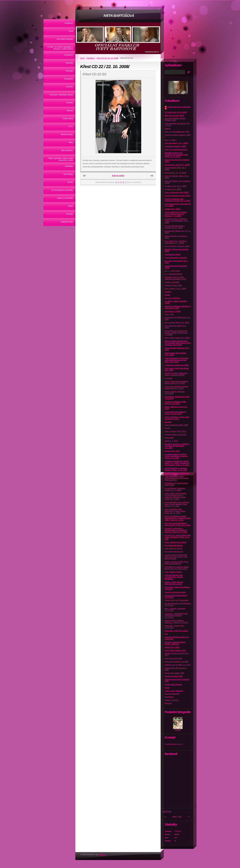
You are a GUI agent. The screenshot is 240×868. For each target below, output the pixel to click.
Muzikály (69, 63)
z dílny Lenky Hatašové (174, 691)
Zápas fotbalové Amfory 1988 (176, 425)
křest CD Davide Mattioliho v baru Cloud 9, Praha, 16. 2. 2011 (178, 524)
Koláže (167, 295)
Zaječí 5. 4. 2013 (171, 441)
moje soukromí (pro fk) (174, 548)
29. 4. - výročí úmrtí (172, 271)
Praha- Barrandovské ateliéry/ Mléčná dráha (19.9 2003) (176, 382)
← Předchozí (85, 176)
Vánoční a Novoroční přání (175, 592)
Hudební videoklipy (172, 282)
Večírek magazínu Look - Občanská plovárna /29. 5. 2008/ (178, 200)
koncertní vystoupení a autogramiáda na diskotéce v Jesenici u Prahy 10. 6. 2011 (176, 530)
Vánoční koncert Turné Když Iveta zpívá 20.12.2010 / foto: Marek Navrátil (176, 557)
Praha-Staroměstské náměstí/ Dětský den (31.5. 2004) (176, 387)
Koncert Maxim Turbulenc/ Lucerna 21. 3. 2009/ (175, 489)
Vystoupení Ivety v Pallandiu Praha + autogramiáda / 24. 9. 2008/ (176, 221)
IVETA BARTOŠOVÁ (119, 16)
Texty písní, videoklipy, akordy (61, 95)
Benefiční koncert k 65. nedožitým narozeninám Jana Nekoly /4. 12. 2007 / (176, 154)
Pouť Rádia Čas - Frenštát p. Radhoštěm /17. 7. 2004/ (176, 242)
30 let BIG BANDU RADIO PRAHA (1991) (175, 119)
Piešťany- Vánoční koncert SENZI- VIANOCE (175, 643)
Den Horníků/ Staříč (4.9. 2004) (177, 323)
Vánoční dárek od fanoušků (175, 434)
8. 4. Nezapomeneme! (173, 274)
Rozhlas (70, 103)
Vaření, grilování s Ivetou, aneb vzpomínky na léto (61, 159)
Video (71, 142)
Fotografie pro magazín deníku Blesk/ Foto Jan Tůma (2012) (177, 568)
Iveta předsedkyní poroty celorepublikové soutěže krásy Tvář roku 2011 (177, 478)
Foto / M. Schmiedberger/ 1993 (177, 132)
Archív (167, 687)
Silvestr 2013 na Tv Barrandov (177, 600)
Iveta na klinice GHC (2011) (176, 431)
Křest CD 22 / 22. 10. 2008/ (108, 58)
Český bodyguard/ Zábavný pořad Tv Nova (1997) (175, 413)
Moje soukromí (67, 150)
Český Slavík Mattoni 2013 (175, 650)
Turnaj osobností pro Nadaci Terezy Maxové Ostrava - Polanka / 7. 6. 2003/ (176, 214)
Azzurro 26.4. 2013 (172, 451)
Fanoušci (168, 703)
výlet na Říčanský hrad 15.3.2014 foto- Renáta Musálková (174, 577)
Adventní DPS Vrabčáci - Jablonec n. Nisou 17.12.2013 (176, 621)
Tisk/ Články (68, 174)
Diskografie (69, 79)
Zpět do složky (118, 176)
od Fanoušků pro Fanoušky (62, 190)
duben (175, 817)
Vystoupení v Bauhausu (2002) (177, 365)
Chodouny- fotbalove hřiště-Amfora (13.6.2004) (176, 403)
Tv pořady (169, 378)
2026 (180, 817)
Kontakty (69, 214)
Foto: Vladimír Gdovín (173, 572)
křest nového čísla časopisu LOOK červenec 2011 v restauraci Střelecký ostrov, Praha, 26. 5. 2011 (176, 496)
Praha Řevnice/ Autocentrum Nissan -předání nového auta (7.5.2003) (176, 333)
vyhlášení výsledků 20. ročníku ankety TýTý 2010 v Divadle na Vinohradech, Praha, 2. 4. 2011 (177, 463)
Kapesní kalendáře (172, 694)
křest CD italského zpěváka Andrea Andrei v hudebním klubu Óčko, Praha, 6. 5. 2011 (178, 518)
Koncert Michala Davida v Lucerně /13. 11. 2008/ (175, 227)
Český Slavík (68, 118)
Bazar (71, 206)
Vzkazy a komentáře (65, 198)
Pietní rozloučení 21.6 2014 (175, 542)
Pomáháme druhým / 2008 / (176, 146)
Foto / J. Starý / (171, 140)
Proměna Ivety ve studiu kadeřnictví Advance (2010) (175, 278)
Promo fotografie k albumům (176, 257)
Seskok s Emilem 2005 (174, 676)
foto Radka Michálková (174, 545)
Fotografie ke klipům (173, 254)
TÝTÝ (71, 126)
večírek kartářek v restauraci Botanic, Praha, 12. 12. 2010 (176, 469)
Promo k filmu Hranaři (173, 684)
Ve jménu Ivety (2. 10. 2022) (176, 112)
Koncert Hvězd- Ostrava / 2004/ (177, 246)
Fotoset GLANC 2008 (173, 285)
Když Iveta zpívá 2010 (173, 658)
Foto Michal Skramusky (174, 552)
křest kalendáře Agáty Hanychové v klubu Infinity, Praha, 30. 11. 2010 (175, 511)
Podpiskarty (169, 697)
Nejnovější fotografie (65, 39)
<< (165, 817)
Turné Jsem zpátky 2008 (174, 673)
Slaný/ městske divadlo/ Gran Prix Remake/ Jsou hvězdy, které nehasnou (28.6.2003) (178, 343)
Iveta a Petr (169, 314)
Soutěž (70, 182)
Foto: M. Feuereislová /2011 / (176, 149)
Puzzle (167, 428)
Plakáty (168, 128)
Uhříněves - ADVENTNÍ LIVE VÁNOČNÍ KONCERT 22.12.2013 (176, 615)
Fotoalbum (69, 23)
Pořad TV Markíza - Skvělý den (177, 473)
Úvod (71, 31)
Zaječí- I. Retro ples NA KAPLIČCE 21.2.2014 (174, 583)
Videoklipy (69, 166)
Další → (152, 176)
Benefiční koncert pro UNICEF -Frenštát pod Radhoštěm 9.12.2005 (177, 446)
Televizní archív (67, 134)
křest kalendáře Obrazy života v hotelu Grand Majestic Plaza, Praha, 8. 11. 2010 (177, 504)
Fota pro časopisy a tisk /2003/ (177, 192)
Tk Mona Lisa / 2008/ (173, 189)
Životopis (69, 71)
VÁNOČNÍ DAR (67, 222)
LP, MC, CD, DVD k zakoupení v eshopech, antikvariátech (60, 48)
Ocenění (70, 87)
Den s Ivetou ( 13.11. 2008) (175, 288)
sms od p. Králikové (172, 298)
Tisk (166, 634)
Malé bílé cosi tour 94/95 (174, 115)
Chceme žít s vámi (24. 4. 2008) (177, 165)
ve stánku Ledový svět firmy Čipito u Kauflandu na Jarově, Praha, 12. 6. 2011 (176, 456)
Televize (70, 111)
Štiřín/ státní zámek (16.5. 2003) (177, 338)
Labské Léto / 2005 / (173, 209)
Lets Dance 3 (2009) (173, 311)
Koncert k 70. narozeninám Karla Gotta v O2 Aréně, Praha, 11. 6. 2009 (178, 537)
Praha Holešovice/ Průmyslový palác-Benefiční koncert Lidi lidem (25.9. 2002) (177, 360)
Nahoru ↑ (103, 854)
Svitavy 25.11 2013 (172, 647)
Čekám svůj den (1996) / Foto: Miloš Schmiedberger (177, 563)
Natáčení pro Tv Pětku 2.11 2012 (178, 665)
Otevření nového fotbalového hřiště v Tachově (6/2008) (176, 374)
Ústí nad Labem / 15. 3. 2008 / (177, 143)
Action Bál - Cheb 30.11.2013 (176, 631)
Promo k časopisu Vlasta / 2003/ (177, 195)
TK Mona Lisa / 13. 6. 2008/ (176, 186)
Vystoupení (69, 55)
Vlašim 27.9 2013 (171, 700)
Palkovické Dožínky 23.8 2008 (177, 662)
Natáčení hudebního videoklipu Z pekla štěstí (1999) (178, 307)
